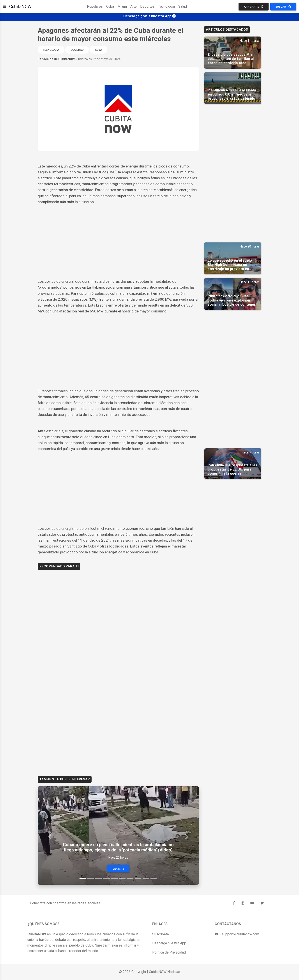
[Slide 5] (114, 879)
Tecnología (166, 6)
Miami (122, 6)
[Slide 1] (83, 879)
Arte (134, 6)
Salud (183, 6)
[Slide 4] (106, 879)
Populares (95, 6)
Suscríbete (161, 934)
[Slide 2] (91, 879)
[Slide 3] (99, 879)
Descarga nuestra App (169, 943)
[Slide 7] (130, 879)
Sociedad (77, 50)
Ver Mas (118, 869)
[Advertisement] (118, 238)
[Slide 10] (154, 879)
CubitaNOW (20, 7)
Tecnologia (51, 50)
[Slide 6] (122, 879)
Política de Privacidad (169, 952)
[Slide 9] (146, 879)
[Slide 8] (138, 879)
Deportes (147, 6)
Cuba (110, 6)
